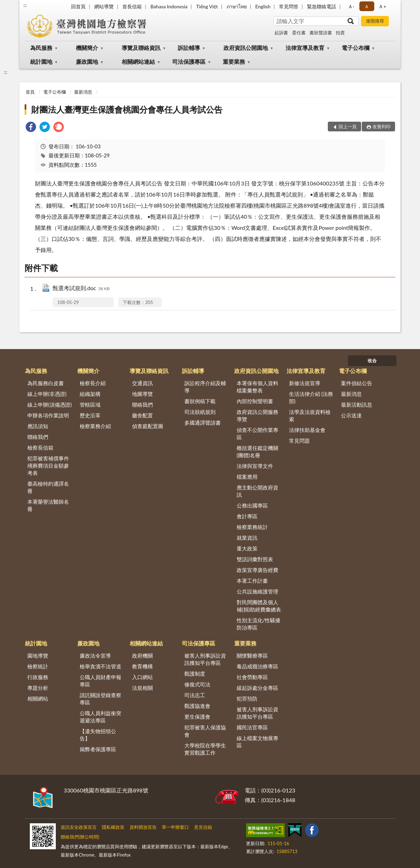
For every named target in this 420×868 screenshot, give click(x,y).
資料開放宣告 (143, 827)
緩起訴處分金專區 (257, 688)
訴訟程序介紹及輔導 (205, 387)
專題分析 (38, 688)
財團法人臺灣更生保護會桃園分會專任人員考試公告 (127, 109)
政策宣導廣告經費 (257, 570)
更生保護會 (197, 717)
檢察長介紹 (93, 383)
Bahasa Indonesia (169, 6)
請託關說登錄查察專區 (100, 699)
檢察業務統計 (252, 527)
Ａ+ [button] (382, 6)
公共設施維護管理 (257, 591)
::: (25, 5)
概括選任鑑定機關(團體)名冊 (257, 452)
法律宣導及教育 (305, 48)
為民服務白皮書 (46, 383)
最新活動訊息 (357, 405)
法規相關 (142, 688)
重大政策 (247, 548)
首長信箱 (132, 6)
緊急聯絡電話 (322, 6)
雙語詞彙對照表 (255, 559)
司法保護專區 (189, 62)
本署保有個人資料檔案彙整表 (257, 387)
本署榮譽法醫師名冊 (48, 505)
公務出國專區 (252, 505)
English (263, 6)
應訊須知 (38, 426)
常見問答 (289, 6)
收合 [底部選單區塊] (372, 361)
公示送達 (351, 415)
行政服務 (38, 677)
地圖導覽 (142, 394)
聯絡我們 (38, 437)
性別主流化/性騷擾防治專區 (259, 624)
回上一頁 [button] (348, 127)
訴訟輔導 (189, 48)
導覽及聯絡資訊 (141, 48)
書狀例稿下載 (200, 401)
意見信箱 (203, 827)
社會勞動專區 (252, 677)
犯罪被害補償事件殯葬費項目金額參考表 (48, 466)
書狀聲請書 (321, 33)
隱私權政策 (113, 827)
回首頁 (78, 6)
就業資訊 (247, 538)
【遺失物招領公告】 (98, 735)
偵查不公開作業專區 (257, 433)
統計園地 (41, 62)
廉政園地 (87, 62)
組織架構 (90, 394)
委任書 (299, 33)
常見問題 (299, 441)
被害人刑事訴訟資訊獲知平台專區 (205, 659)
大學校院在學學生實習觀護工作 (205, 749)
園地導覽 (38, 656)
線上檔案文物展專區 (257, 742)
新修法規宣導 (305, 383)
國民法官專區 (252, 727)
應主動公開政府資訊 (257, 491)
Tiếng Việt (207, 6)
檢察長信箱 (40, 448)
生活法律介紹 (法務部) (311, 397)
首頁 (30, 92)
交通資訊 (142, 383)
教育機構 (142, 666)
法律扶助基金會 (307, 430)
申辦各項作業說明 (48, 415)
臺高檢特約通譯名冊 (48, 487)
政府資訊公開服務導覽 (257, 415)
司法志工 (195, 695)
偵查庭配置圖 (148, 426)
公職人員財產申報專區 (100, 681)
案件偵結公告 (357, 383)
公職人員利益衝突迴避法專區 (100, 717)
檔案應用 (247, 477)
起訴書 (281, 33)
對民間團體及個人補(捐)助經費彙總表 (259, 606)
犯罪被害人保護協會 (205, 731)
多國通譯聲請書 (203, 423)
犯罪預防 (247, 698)
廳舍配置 (142, 415)
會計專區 (247, 516)
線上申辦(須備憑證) (50, 405)
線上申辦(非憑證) (47, 394)
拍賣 (340, 33)
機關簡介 (87, 48)
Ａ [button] (367, 6)
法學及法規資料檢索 (310, 415)
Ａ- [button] (351, 6)
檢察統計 (38, 666)
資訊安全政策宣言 (79, 827)
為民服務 (41, 48)
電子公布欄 (356, 48)
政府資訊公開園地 (246, 48)
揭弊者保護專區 (98, 749)
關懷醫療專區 (252, 656)
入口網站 (142, 677)
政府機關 (142, 656)
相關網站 (38, 698)
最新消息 (83, 92)
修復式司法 (197, 684)
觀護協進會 (197, 706)
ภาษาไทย (237, 6)
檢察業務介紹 (95, 426)
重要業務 (234, 62)
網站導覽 (104, 6)
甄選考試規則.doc (81, 289)
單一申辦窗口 (175, 827)
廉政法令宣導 (95, 656)
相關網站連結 (138, 62)
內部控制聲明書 (255, 401)
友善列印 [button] (382, 127)
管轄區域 (90, 405)
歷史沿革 (90, 415)
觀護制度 (195, 674)
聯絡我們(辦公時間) (80, 837)
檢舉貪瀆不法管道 (100, 666)
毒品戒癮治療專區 (257, 666)
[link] (31, 128)
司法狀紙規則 (200, 412)
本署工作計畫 (252, 581)
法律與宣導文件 (255, 466)
